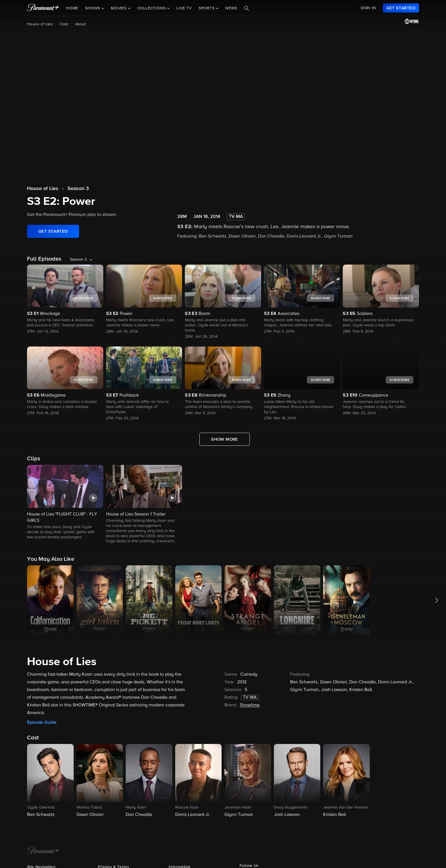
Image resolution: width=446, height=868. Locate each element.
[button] (65, 503)
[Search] (247, 8)
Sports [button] (207, 8)
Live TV (184, 8)
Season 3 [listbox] (78, 259)
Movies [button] (119, 8)
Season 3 (78, 189)
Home (72, 8)
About (81, 24)
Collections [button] (152, 8)
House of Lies (40, 24)
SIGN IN (368, 8)
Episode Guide (42, 722)
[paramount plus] (43, 8)
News (231, 8)
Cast (64, 24)
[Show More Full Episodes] (225, 439)
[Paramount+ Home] (43, 851)
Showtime (250, 705)
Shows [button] (93, 8)
